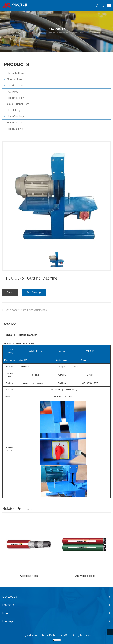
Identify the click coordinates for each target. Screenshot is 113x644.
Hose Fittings (14, 110)
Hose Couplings (16, 116)
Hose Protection (16, 98)
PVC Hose (13, 92)
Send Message (34, 292)
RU (103, 6)
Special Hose (14, 79)
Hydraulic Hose (15, 73)
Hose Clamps (14, 123)
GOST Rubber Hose (18, 104)
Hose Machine (15, 129)
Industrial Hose (15, 85)
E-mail (10, 292)
